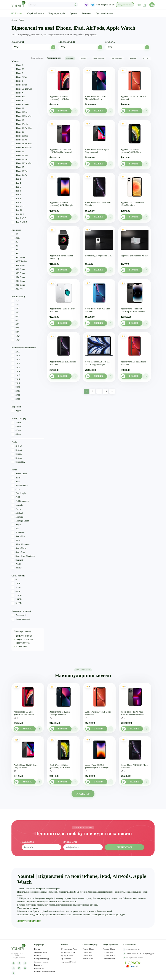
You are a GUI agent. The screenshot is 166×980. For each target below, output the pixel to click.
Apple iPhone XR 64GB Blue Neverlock (97, 310)
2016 (16, 372)
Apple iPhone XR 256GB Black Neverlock (63, 363)
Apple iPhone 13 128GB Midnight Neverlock (95, 98)
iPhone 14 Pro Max (22, 163)
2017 (16, 376)
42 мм (16, 430)
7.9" (15, 328)
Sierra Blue (18, 537)
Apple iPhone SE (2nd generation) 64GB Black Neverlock (131, 151)
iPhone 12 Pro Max (22, 128)
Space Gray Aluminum (23, 556)
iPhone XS (18, 101)
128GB (16, 596)
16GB (16, 584)
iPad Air (17, 210)
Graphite (17, 505)
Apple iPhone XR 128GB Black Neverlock (98, 204)
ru (139, 5)
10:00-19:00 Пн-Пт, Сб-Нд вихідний (139, 954)
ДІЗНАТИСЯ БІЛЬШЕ (29, 921)
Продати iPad (108, 952)
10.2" (16, 336)
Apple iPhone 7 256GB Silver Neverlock (62, 310)
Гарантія (38, 956)
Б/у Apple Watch (67, 956)
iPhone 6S (18, 69)
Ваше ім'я (28, 842)
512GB (16, 603)
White (16, 564)
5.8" (15, 313)
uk (144, 5)
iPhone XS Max (20, 105)
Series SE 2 (18, 462)
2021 (16, 391)
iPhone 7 (17, 73)
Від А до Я (133, 58)
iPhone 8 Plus (19, 85)
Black (16, 478)
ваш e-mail (70, 842)
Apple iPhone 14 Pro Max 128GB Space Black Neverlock (134, 310)
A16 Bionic (18, 285)
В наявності (19, 615)
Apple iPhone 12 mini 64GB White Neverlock (132, 204)
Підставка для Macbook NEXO (134, 256)
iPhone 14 (18, 152)
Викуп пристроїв (57, 13)
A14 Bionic (18, 277)
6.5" (15, 321)
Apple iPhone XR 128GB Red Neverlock (133, 363)
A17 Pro (17, 289)
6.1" (15, 317)
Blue (15, 482)
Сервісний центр (36, 13)
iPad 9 (16, 203)
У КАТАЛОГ (83, 794)
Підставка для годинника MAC (99, 256)
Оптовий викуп (109, 959)
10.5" (16, 340)
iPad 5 (16, 187)
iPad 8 (16, 199)
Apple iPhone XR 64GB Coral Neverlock (133, 98)
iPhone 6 (17, 65)
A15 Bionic (18, 281)
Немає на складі (21, 619)
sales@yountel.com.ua (133, 958)
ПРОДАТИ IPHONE (24, 640)
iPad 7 (16, 195)
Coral (16, 490)
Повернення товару (42, 959)
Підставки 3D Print (68, 962)
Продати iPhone (109, 949)
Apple (16, 411)
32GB (16, 588)
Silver (16, 541)
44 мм (16, 435)
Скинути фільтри (38, 58)
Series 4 (17, 458)
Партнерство (39, 968)
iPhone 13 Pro (19, 140)
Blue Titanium (19, 486)
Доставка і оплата (105, 13)
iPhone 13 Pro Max (22, 144)
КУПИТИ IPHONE (24, 636)
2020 (16, 387)
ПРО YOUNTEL (23, 643)
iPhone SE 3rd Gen (21, 148)
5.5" (15, 309)
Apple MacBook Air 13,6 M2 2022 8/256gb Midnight (97, 363)
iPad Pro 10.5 (19, 222)
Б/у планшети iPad (68, 952)
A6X (15, 238)
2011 (16, 352)
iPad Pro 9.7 (19, 218)
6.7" (15, 324)
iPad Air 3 (18, 215)
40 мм (16, 427)
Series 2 (17, 450)
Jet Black (17, 513)
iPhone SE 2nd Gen (22, 89)
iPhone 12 (18, 120)
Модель (110, 42)
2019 (16, 383)
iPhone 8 (17, 81)
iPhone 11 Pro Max (22, 116)
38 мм (16, 423)
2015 (16, 368)
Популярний (70, 58)
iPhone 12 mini (20, 124)
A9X (15, 254)
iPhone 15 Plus (20, 171)
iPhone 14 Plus (20, 156)
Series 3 (17, 454)
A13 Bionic (18, 273)
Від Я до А (146, 58)
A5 (15, 234)
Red (15, 529)
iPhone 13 (18, 132)
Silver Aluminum (21, 545)
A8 (15, 246)
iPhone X (17, 93)
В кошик (59, 111)
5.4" (15, 305)
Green (16, 509)
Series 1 (17, 446)
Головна (14, 20)
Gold (16, 497)
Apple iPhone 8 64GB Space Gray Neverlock (97, 151)
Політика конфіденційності (45, 972)
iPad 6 (16, 191)
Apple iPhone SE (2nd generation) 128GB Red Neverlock (59, 98)
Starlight (17, 560)
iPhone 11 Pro (19, 112)
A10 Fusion (18, 258)
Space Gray (18, 552)
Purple (16, 525)
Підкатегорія (67, 42)
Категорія (18, 42)
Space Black (19, 548)
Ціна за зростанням (99, 58)
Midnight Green (20, 521)
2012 (16, 356)
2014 (16, 364)
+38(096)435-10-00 (105, 5)
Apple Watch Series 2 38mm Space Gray (61, 257)
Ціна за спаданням (117, 58)
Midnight (17, 517)
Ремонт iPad (87, 952)
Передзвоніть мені (125, 5)
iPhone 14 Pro (19, 160)
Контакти (87, 13)
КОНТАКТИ (21, 647)
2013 (16, 360)
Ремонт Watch (88, 959)
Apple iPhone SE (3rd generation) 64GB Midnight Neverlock (61, 204)
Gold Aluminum (20, 501)
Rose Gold (18, 533)
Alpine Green (19, 474)
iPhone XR (18, 97)
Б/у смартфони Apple (69, 949)
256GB (16, 599)
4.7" (15, 301)
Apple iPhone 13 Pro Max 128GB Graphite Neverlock (61, 151)
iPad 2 (16, 179)
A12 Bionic (18, 270)
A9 (15, 250)
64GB (16, 592)
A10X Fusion (19, 261)
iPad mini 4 (18, 207)
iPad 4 (16, 183)
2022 (16, 395)
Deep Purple (19, 493)
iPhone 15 (18, 167)
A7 (15, 242)
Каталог (17, 13)
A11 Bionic (18, 266)
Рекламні (83, 58)
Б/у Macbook (66, 959)
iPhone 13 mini (20, 136)
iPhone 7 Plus (19, 77)
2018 (16, 379)
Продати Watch (109, 956)
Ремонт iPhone (88, 949)
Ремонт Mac (87, 956)
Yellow (16, 568)
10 (106, 391)
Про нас (73, 13)
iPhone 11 (18, 109)
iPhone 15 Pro (19, 175)
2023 (16, 399)
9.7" (15, 332)
